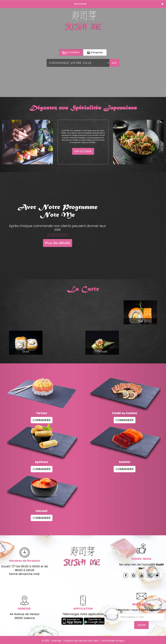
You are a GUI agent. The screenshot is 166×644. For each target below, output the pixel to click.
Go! (114, 63)
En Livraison (71, 52)
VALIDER (141, 625)
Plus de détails (58, 243)
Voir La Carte (83, 151)
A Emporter (95, 53)
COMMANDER (42, 420)
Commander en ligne (112, 641)
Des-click (93, 641)
